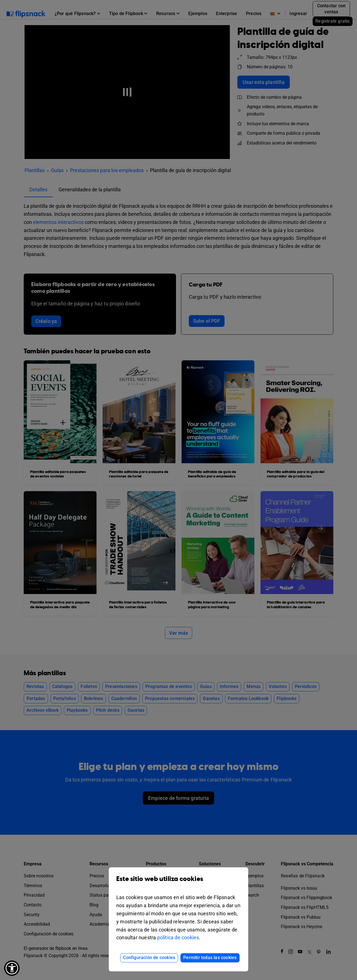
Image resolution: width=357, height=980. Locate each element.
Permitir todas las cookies (210, 958)
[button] (12, 968)
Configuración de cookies (149, 958)
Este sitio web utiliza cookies (178, 883)
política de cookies (178, 937)
